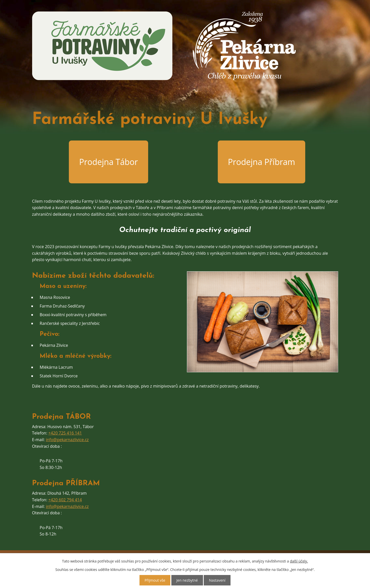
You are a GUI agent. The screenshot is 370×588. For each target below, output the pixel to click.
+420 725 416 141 (65, 433)
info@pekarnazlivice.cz (67, 440)
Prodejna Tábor (108, 162)
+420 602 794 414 (65, 500)
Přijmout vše (155, 580)
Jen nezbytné (187, 580)
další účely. (299, 561)
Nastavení (217, 580)
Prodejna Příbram (261, 162)
